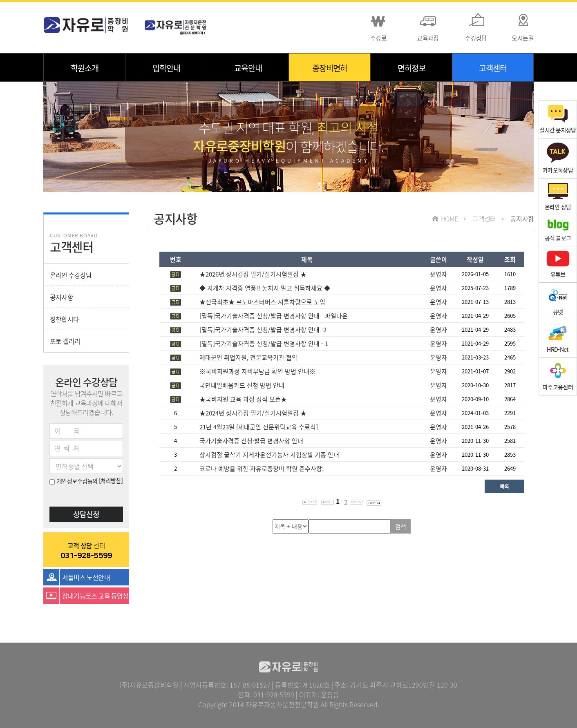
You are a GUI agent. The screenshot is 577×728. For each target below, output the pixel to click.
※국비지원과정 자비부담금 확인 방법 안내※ (257, 371)
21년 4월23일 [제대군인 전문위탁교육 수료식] (259, 427)
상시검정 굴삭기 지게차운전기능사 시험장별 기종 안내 (269, 455)
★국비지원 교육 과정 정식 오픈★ (243, 399)
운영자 (438, 274)
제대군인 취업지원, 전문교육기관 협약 (248, 357)
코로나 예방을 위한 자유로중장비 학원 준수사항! (262, 469)
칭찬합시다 (64, 319)
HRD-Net (558, 339)
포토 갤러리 (65, 341)
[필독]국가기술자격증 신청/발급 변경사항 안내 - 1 (264, 344)
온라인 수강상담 (71, 275)
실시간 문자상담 (558, 119)
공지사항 (62, 297)
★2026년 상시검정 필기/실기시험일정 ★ (253, 274)
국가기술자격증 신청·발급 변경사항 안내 (251, 441)
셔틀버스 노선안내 (86, 577)
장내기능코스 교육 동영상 (95, 596)
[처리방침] (111, 480)
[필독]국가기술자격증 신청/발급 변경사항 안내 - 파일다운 (274, 316)
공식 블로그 (558, 231)
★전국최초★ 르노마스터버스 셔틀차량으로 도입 (262, 302)
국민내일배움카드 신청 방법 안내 (242, 385)
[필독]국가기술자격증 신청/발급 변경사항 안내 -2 (263, 330)
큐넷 (558, 301)
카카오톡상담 (558, 158)
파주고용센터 (558, 376)
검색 (401, 527)
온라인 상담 (558, 197)
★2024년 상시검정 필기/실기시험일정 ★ (253, 413)
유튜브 (558, 264)
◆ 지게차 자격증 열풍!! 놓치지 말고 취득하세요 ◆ (265, 288)
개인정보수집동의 (74, 481)
